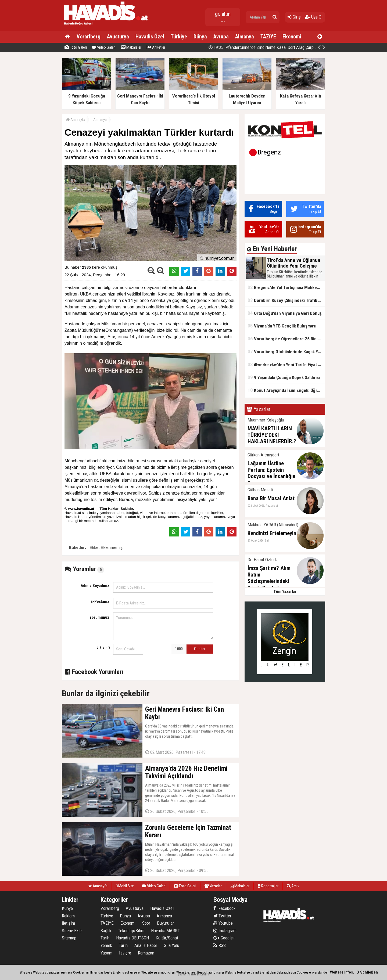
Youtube (223, 923)
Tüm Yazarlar (285, 592)
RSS (220, 945)
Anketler (156, 47)
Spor (146, 923)
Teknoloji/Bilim (131, 931)
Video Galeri (104, 47)
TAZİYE (268, 37)
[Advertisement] (352, 138)
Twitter (222, 916)
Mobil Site (125, 886)
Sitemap (69, 938)
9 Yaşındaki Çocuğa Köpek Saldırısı (284, 377)
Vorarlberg (89, 37)
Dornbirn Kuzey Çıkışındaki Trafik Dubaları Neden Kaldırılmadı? (286, 300)
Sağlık (106, 931)
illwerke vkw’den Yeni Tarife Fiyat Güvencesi (286, 364)
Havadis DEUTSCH (132, 938)
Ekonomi (292, 37)
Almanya (245, 37)
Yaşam (106, 953)
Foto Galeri (76, 47)
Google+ (224, 938)
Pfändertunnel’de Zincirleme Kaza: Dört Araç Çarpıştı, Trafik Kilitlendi (278, 47)
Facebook (224, 908)
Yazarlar (213, 886)
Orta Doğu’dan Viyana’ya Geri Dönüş (285, 313)
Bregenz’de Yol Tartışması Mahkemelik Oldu (286, 287)
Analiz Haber (146, 945)
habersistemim (199, 974)
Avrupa (221, 37)
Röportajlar (268, 886)
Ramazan (146, 953)
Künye (67, 908)
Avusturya (118, 37)
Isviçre (125, 953)
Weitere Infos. (342, 972)
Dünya (200, 37)
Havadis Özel (150, 37)
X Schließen (368, 972)
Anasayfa (76, 120)
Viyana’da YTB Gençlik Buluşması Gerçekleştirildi (286, 326)
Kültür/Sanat (167, 938)
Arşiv (293, 886)
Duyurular (165, 923)
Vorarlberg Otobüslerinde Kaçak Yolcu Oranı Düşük (286, 352)
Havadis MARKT (166, 931)
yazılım (183, 974)
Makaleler (131, 47)
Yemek (106, 945)
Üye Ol (314, 17)
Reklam (68, 916)
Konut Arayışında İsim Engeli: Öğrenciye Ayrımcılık (286, 390)
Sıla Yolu (172, 945)
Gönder (200, 649)
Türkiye (179, 37)
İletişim (68, 923)
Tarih (105, 938)
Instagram (225, 931)
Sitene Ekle (72, 931)
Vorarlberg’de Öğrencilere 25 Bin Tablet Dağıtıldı (286, 339)
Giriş (294, 17)
